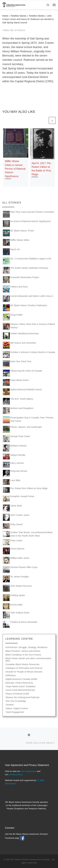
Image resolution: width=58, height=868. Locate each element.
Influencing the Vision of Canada (22, 373)
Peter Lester (12, 542)
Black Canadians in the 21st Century (23, 655)
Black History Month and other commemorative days (28, 660)
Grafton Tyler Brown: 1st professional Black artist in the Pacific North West (28, 534)
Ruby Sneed (12, 526)
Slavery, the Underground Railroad (22, 697)
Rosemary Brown (15, 473)
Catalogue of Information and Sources (24, 668)
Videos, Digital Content (17, 708)
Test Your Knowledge (16, 701)
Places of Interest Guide (17, 694)
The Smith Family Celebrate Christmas (25, 270)
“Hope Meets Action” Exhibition (20, 687)
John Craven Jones (16, 517)
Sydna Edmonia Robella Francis (22, 392)
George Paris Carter (16, 439)
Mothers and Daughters (18, 411)
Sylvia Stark (12, 508)
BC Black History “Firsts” (18, 233)
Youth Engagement (15, 712)
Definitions (11, 675)
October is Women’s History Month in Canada (29, 355)
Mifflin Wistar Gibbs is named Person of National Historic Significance (15, 169)
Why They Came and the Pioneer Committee (28, 214)
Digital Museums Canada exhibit (21, 679)
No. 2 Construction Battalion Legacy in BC (27, 261)
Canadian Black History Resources (22, 664)
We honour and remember (19, 345)
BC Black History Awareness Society (31, 859)
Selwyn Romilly (14, 457)
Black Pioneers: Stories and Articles (23, 651)
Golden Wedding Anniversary (21, 336)
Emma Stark (12, 606)
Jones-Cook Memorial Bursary (20, 690)
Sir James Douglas (16, 579)
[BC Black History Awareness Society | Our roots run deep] (14, 5)
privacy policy (15, 774)
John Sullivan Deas (16, 615)
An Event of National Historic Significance (27, 224)
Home (5, 16)
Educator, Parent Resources (19, 683)
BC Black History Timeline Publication (25, 308)
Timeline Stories (19, 16)
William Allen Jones (16, 560)
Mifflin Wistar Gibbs (16, 242)
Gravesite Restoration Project (21, 280)
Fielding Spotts (14, 598)
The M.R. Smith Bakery (18, 401)
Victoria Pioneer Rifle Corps (20, 570)
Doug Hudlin (12, 317)
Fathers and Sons (15, 289)
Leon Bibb (11, 482)
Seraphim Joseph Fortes (18, 499)
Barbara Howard (14, 448)
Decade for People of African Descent (24, 672)
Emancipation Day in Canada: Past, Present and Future (28, 420)
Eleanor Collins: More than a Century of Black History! (29, 326)
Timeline (10, 705)
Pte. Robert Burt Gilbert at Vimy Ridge (25, 490)
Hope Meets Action (16, 382)
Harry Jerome (13, 465)
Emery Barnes (13, 551)
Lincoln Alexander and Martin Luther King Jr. (28, 298)
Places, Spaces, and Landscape (22, 429)
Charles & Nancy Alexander (20, 624)
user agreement (29, 771)
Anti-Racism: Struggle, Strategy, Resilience (26, 647)
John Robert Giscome (17, 588)
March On (11, 252)
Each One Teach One (17, 364)
